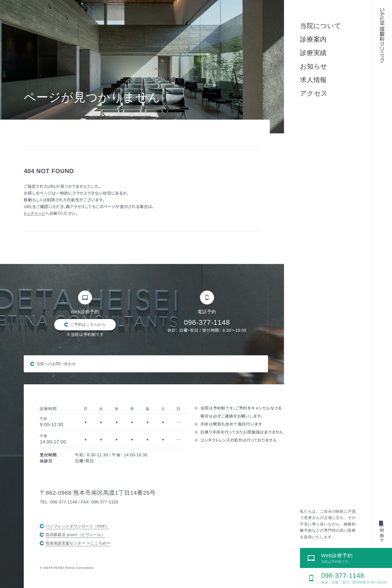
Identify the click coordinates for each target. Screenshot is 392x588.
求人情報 (313, 80)
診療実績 (313, 53)
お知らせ (314, 66)
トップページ (35, 214)
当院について (321, 26)
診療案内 (313, 39)
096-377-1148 (207, 322)
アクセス (314, 93)
